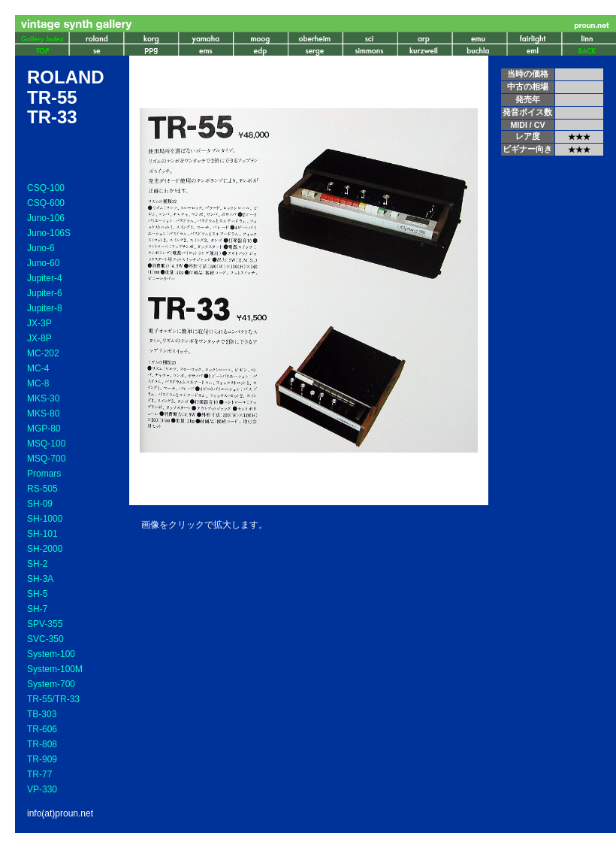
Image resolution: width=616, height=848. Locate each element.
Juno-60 (43, 263)
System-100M (55, 669)
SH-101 (42, 534)
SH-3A (40, 579)
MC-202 (43, 353)
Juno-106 (46, 218)
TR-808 (42, 744)
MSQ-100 (46, 444)
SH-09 (40, 504)
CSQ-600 (46, 203)
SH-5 (37, 594)
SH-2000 (45, 549)
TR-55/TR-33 (53, 699)
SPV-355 (45, 624)
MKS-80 (43, 413)
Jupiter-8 (45, 308)
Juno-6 (41, 248)
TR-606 (42, 729)
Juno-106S (49, 233)
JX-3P (39, 323)
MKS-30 (43, 398)
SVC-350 (45, 639)
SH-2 (37, 564)
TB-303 (42, 714)
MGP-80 (44, 429)
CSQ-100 (46, 188)
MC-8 (38, 383)
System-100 (51, 654)
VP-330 (42, 789)
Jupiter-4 (45, 278)
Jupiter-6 (45, 293)
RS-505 (42, 489)
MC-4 (38, 368)
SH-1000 (45, 519)
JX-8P (39, 338)
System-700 (51, 684)
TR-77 (39, 774)
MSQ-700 (46, 459)
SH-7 (37, 609)
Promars (44, 474)
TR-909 (42, 759)
